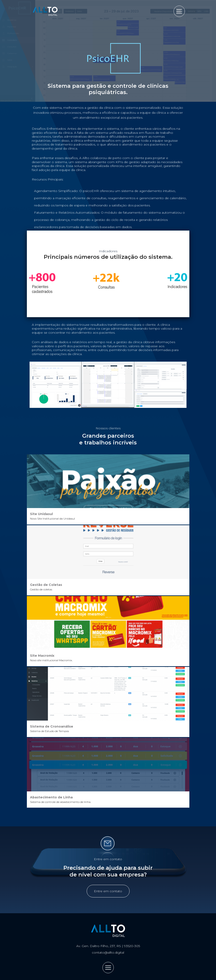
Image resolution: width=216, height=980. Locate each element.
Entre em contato (108, 891)
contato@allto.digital (108, 952)
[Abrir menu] (179, 11)
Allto (45, 11)
